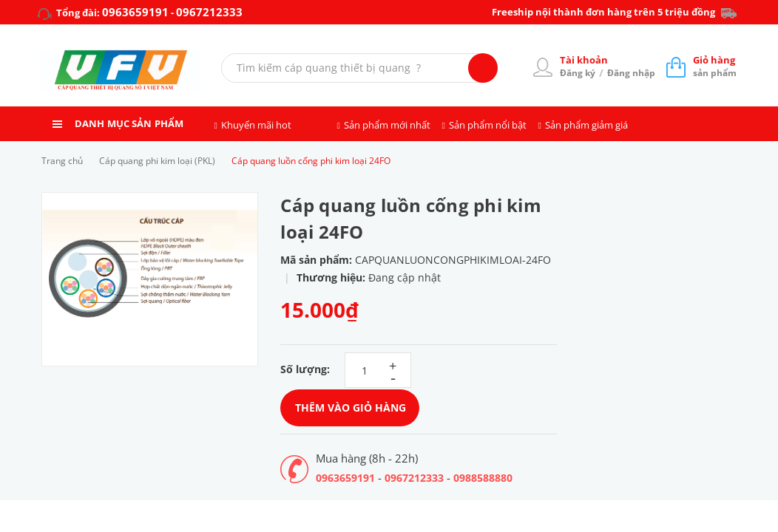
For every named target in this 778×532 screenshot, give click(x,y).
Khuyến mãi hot (256, 125)
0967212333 (209, 12)
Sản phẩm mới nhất (387, 125)
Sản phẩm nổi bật (488, 125)
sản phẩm (715, 66)
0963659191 (135, 12)
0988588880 (483, 478)
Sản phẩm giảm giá (586, 125)
